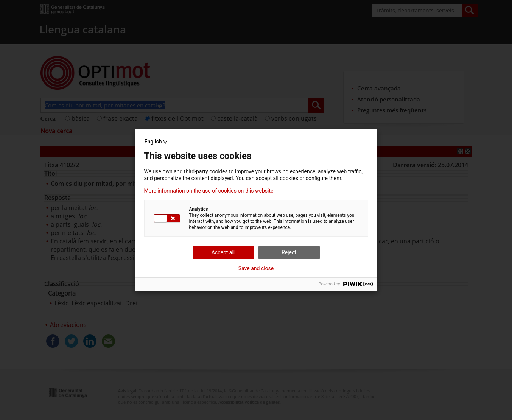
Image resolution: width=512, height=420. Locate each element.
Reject (289, 252)
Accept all (223, 252)
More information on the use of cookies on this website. (210, 191)
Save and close (256, 268)
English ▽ (156, 142)
